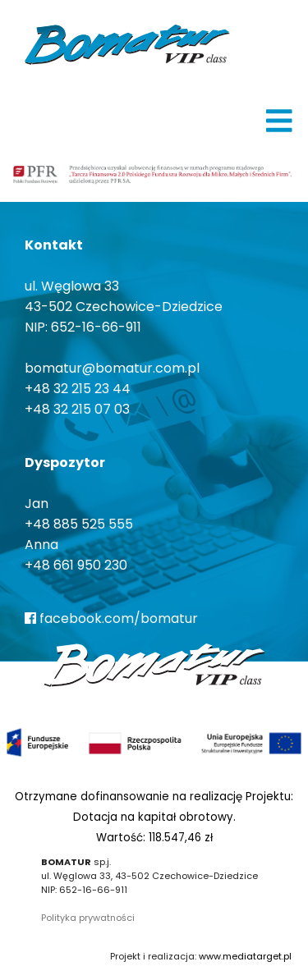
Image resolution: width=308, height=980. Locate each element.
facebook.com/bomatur (111, 618)
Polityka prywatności (88, 918)
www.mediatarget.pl (245, 956)
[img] (279, 121)
